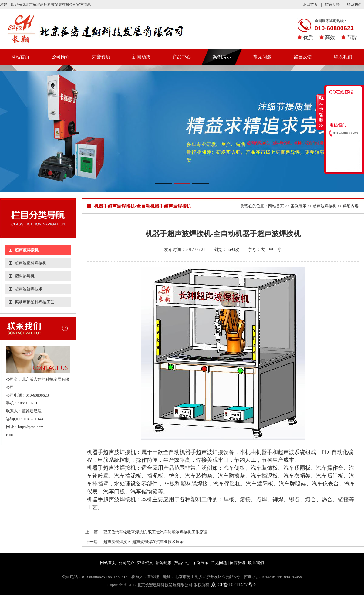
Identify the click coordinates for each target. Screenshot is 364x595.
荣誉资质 (101, 57)
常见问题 (262, 57)
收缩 (321, 112)
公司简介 (61, 57)
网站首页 (20, 57)
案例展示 (222, 57)
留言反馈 (332, 5)
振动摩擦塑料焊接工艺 (35, 302)
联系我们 (354, 5)
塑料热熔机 (25, 276)
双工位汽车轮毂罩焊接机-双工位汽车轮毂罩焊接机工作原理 (155, 532)
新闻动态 (141, 57)
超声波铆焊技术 (29, 289)
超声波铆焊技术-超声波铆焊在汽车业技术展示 (143, 542)
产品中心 (182, 57)
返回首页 (310, 5)
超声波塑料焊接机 (31, 263)
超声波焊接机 (27, 250)
